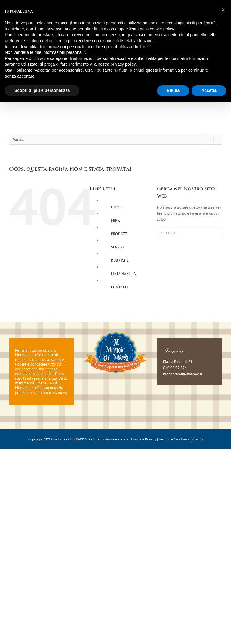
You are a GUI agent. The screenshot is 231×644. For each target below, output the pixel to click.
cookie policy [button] (162, 29)
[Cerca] (161, 233)
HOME (116, 207)
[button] (223, 10)
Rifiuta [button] (173, 90)
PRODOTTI (120, 234)
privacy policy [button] (123, 64)
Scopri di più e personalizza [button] (42, 90)
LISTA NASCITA (123, 274)
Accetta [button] (209, 90)
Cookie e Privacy (144, 439)
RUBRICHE (120, 260)
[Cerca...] (189, 233)
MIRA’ (116, 221)
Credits (198, 439)
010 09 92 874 (175, 368)
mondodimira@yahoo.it (183, 374)
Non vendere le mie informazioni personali (44, 52)
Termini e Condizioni (174, 439)
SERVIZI (117, 247)
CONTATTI (119, 287)
